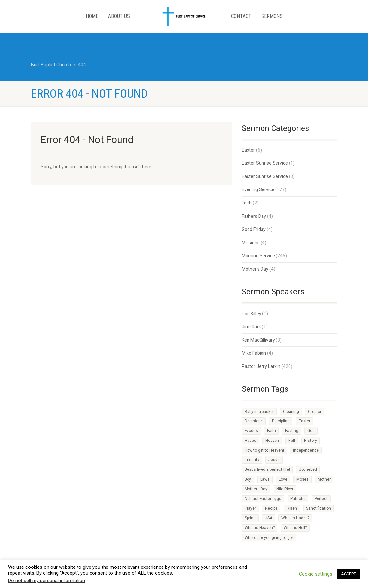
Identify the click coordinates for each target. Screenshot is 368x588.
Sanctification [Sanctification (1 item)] (318, 508)
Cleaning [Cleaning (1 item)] (291, 412)
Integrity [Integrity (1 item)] (252, 460)
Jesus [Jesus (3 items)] (274, 460)
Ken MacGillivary (258, 340)
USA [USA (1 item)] (269, 518)
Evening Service (258, 189)
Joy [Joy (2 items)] (248, 479)
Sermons (272, 16)
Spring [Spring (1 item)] (250, 518)
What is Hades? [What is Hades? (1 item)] (295, 518)
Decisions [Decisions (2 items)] (254, 421)
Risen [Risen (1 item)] (292, 508)
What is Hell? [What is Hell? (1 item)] (295, 528)
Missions (251, 243)
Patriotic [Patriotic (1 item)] (298, 499)
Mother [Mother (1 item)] (324, 479)
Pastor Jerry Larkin (261, 366)
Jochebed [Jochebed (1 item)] (308, 469)
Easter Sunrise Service (265, 163)
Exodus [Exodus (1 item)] (251, 431)
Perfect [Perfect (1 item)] (321, 499)
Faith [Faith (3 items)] (271, 431)
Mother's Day (255, 269)
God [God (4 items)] (311, 431)
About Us (119, 16)
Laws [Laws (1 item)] (265, 479)
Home (92, 16)
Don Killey (251, 314)
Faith (247, 203)
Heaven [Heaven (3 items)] (272, 441)
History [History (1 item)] (311, 441)
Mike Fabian (254, 353)
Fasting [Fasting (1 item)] (292, 431)
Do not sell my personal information (47, 581)
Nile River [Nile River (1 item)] (285, 489)
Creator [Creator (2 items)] (315, 412)
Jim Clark (251, 327)
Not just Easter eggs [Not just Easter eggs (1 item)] (263, 499)
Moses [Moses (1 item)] (303, 479)
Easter (248, 150)
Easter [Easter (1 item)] (304, 421)
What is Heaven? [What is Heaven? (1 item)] (260, 528)
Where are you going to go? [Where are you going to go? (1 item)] (269, 538)
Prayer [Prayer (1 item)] (250, 508)
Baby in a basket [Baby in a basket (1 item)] (259, 412)
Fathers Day (254, 216)
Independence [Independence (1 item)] (306, 450)
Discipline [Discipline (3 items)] (281, 421)
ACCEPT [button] (348, 574)
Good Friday (254, 229)
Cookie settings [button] (316, 574)
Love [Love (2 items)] (283, 479)
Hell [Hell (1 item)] (292, 441)
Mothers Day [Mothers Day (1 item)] (256, 489)
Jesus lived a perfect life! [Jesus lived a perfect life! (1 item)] (267, 469)
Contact (241, 16)
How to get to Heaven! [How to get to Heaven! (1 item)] (264, 450)
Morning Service (258, 256)
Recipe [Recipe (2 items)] (271, 508)
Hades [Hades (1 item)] (250, 441)
